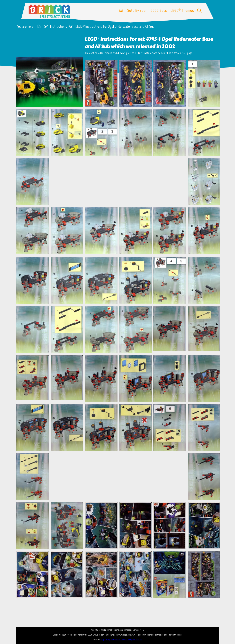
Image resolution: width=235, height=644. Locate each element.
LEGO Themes (182, 10)
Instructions (59, 26)
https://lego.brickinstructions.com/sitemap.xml (122, 640)
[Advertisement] (119, 182)
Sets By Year (137, 10)
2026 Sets (159, 10)
